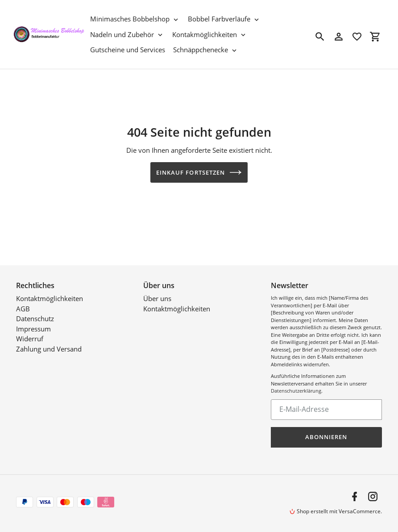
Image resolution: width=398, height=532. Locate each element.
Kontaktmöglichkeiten (50, 298)
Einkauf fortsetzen (199, 172)
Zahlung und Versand (49, 349)
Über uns (157, 298)
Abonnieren (326, 437)
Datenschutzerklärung (296, 391)
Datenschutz (35, 318)
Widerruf (30, 339)
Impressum (33, 329)
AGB (23, 309)
